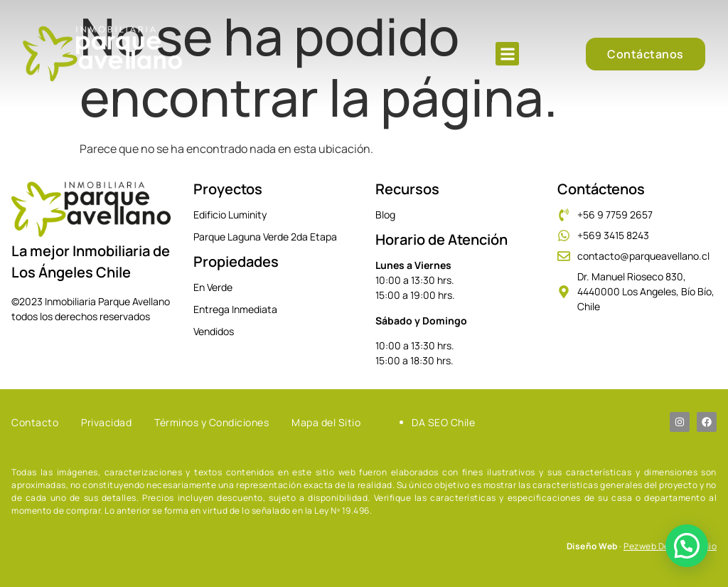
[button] (507, 54)
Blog (385, 215)
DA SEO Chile (443, 422)
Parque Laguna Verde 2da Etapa (265, 237)
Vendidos (214, 331)
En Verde (213, 287)
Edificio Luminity (230, 215)
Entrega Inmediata (235, 309)
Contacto (35, 422)
